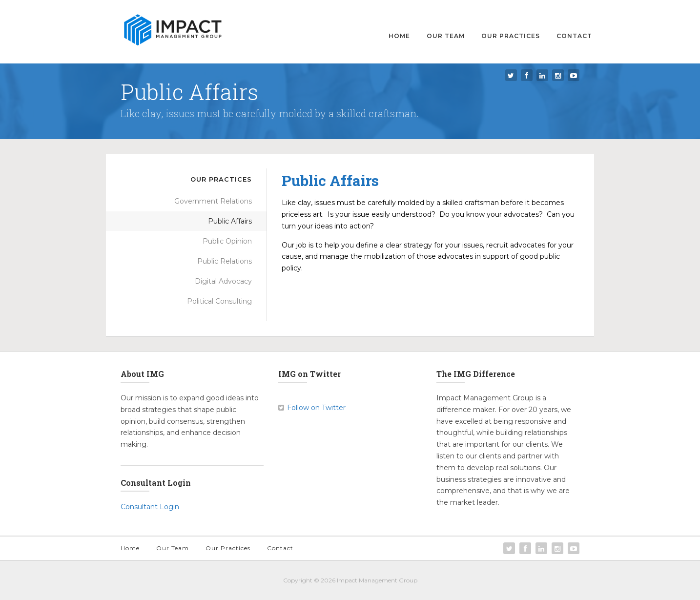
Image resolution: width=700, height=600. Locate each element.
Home (399, 36)
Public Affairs (230, 221)
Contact (574, 36)
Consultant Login (150, 507)
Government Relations (213, 201)
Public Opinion (227, 241)
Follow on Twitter (316, 408)
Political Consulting (219, 301)
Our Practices (511, 36)
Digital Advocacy (223, 281)
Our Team (446, 36)
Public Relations (225, 261)
